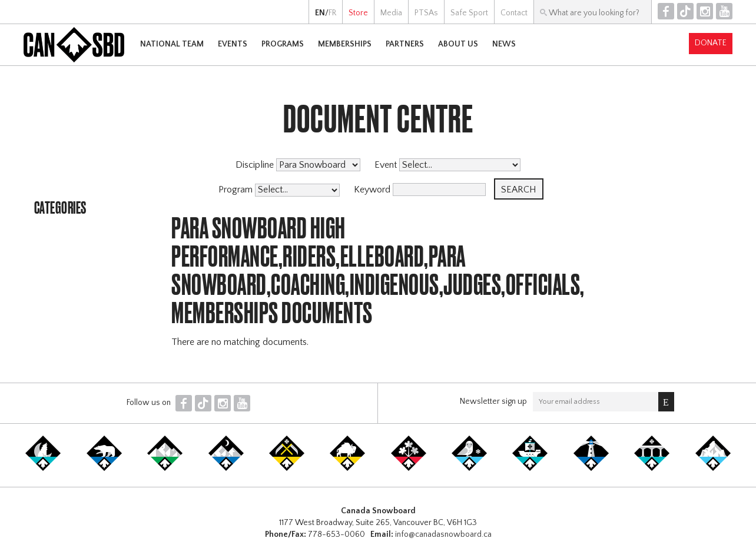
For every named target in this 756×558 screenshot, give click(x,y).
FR (332, 13)
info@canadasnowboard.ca (443, 534)
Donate (711, 43)
